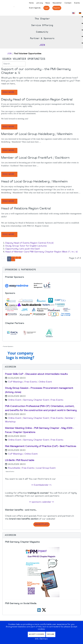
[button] (41, 270)
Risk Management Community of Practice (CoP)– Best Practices (41, 446)
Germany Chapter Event (36, 400)
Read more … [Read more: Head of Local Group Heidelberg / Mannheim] (9, 201)
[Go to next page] (17, 258)
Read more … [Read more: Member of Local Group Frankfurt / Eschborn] (9, 174)
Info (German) (42, 639)
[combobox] (14, 64)
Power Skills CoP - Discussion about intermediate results (36, 374)
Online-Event (45, 382)
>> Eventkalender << (41, 485)
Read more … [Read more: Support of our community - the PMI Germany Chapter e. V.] (9, 92)
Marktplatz (42, 524)
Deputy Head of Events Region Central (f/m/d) (29, 243)
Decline (51, 634)
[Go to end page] (20, 258)
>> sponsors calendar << (42, 502)
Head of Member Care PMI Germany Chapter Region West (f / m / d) (41, 252)
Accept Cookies (37, 634)
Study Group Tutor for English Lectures (26, 246)
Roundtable (14, 468)
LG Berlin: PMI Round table (20, 460)
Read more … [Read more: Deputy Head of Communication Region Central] (9, 127)
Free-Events (31, 382)
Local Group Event (46, 468)
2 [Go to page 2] (13, 259)
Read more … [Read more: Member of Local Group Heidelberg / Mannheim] (9, 151)
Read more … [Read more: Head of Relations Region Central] (9, 234)
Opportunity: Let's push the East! (23, 249)
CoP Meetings (15, 382)
